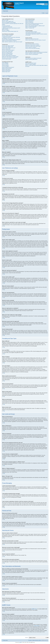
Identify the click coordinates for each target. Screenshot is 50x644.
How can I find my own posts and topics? (33, 48)
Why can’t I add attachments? (7, 53)
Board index (6, 11)
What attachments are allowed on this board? (33, 58)
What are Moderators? (29, 21)
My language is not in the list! (7, 38)
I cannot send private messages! (31, 32)
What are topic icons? (6, 72)
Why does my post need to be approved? (9, 58)
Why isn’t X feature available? (31, 64)
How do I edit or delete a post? (8, 47)
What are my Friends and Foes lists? (32, 39)
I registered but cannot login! (7, 27)
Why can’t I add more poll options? (8, 50)
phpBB (20, 642)
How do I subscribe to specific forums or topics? (34, 53)
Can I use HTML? (5, 64)
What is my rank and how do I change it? (9, 41)
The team (30, 640)
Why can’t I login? (5, 20)
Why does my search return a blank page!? (33, 46)
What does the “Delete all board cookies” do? (10, 31)
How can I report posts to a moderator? (9, 56)
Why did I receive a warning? (7, 55)
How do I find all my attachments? (31, 59)
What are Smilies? (5, 65)
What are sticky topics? (6, 69)
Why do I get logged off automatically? (9, 22)
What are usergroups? (29, 22)
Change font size (47, 11)
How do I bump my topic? (7, 59)
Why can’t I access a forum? (7, 52)
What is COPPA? (5, 29)
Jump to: (27, 637)
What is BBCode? (5, 63)
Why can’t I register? (6, 30)
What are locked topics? (6, 71)
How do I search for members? (31, 47)
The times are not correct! (7, 36)
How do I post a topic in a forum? (8, 46)
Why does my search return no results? (32, 45)
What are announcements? (7, 68)
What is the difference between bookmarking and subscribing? (36, 52)
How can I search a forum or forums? (32, 44)
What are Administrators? (30, 20)
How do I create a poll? (6, 49)
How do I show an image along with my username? (11, 40)
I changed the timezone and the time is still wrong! (11, 37)
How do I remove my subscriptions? (32, 54)
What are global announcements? (8, 67)
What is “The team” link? (30, 28)
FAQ (43, 13)
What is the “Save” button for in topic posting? (10, 57)
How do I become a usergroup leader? (32, 25)
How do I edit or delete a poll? (7, 51)
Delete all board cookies (37, 640)
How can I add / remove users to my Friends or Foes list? (36, 40)
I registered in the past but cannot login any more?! (11, 28)
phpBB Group (34, 609)
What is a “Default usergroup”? (31, 27)
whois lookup (37, 626)
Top (4, 83)
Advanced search (45, 5)
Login (47, 13)
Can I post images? (6, 66)
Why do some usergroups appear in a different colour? (35, 26)
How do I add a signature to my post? (9, 48)
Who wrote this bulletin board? (31, 63)
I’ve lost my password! (6, 26)
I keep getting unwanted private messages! (33, 33)
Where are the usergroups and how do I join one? (34, 24)
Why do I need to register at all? (8, 21)
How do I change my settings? (7, 35)
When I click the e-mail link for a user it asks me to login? (12, 42)
